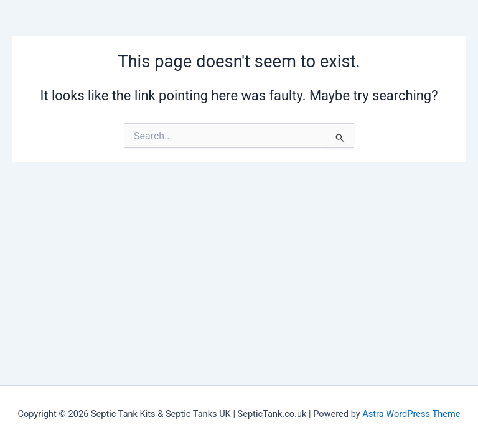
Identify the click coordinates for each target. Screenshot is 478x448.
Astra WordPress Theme (411, 414)
